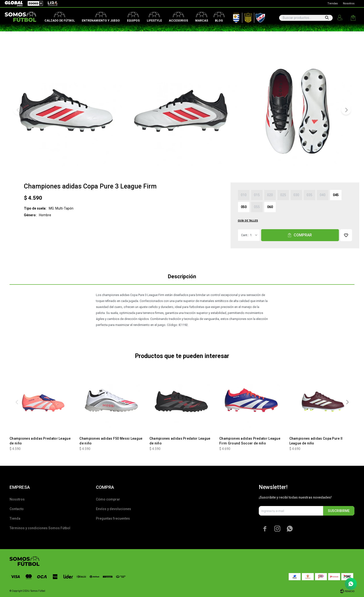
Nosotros (349, 3)
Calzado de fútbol (60, 21)
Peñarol (246, 17)
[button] (346, 110)
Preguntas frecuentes (113, 518)
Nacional (259, 17)
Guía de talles (248, 221)
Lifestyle (154, 21)
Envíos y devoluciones (113, 509)
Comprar (303, 235)
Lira (50, 4)
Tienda (15, 518)
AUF (233, 17)
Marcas (202, 21)
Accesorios (178, 21)
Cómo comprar (108, 499)
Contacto (17, 509)
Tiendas (333, 3)
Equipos (133, 21)
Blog (219, 21)
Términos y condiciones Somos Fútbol (40, 528)
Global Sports (13, 4)
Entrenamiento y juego (101, 21)
